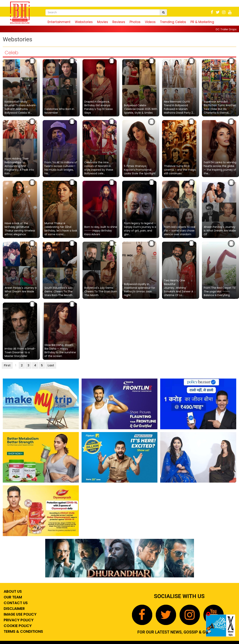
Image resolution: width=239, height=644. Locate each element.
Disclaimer (14, 609)
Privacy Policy (18, 620)
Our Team (12, 597)
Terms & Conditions (23, 631)
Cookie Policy (17, 626)
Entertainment (59, 22)
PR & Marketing (202, 22)
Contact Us (15, 603)
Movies (103, 22)
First (7, 365)
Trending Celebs (173, 22)
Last (51, 365)
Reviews (119, 22)
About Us (12, 591)
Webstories (84, 22)
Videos (150, 22)
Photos (135, 22)
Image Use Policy (20, 614)
